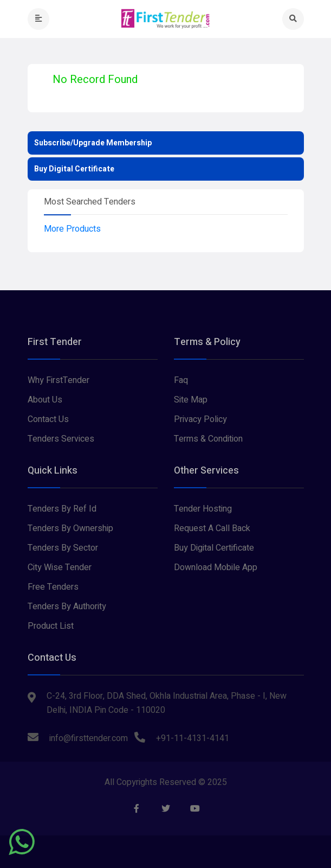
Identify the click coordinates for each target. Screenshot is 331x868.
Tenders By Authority (67, 607)
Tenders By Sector (63, 548)
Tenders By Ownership (70, 528)
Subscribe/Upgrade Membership (93, 143)
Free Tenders (53, 587)
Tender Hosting (203, 509)
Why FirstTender (59, 380)
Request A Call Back (212, 528)
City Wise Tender (60, 567)
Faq (181, 380)
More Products (72, 229)
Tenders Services (61, 439)
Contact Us (48, 419)
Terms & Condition (208, 439)
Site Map (191, 400)
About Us (45, 400)
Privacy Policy (200, 419)
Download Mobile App (216, 567)
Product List (51, 626)
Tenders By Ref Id (62, 509)
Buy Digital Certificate (74, 169)
